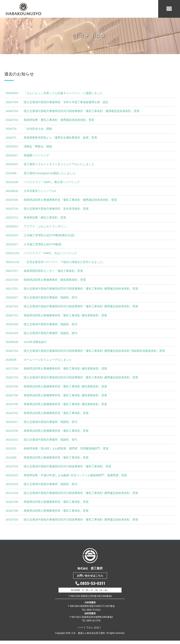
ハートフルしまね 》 (90, 631)
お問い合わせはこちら (90, 579)
